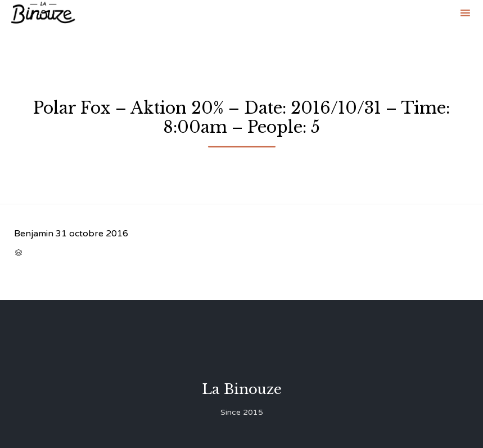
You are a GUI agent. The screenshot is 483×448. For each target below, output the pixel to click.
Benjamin (34, 234)
